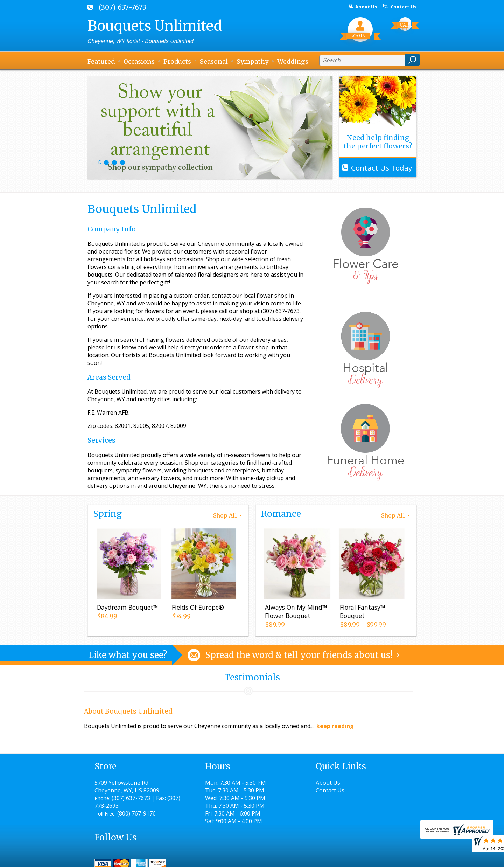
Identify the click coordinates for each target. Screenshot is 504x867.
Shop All (228, 515)
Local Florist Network (344, 858)
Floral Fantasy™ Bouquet (362, 612)
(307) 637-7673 (122, 7)
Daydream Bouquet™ (127, 608)
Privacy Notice (290, 858)
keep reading (335, 726)
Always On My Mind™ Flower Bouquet (296, 612)
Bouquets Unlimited (155, 26)
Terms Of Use (243, 858)
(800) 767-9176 (136, 813)
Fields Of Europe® (198, 608)
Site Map (393, 858)
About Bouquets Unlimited (128, 711)
